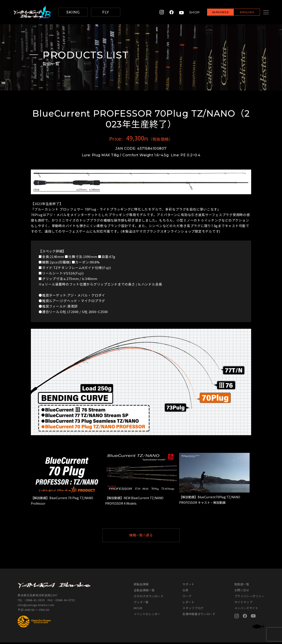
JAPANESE (215, 12)
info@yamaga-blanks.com (36, 607)
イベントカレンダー (147, 615)
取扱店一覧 (242, 586)
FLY (106, 12)
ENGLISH (241, 12)
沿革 (185, 592)
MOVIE (138, 609)
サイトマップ (243, 604)
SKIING (73, 12)
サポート (188, 586)
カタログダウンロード (149, 598)
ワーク (187, 598)
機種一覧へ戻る (152, 536)
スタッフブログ (193, 609)
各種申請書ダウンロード (199, 615)
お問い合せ (242, 592)
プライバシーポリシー (250, 598)
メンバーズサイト (246, 609)
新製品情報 (141, 586)
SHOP (189, 12)
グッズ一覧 (141, 604)
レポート (188, 604)
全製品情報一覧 (144, 592)
